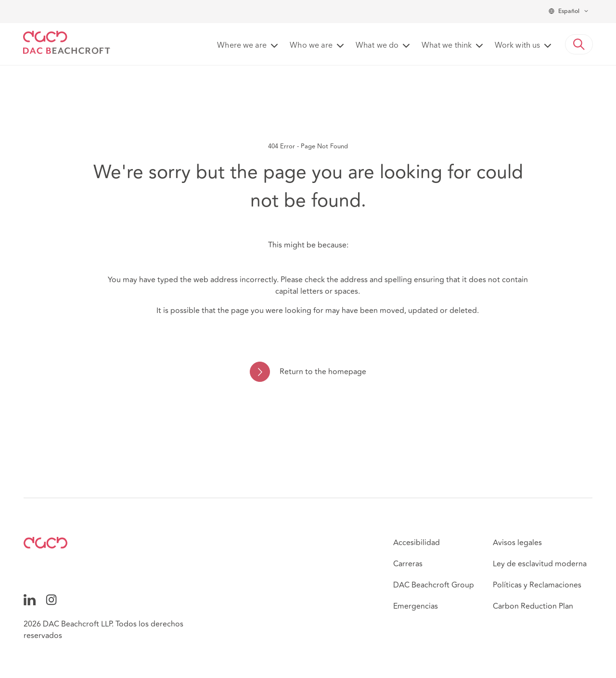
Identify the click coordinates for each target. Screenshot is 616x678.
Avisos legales (517, 543)
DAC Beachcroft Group (434, 585)
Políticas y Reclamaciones (537, 585)
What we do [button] (377, 46)
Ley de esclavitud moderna (540, 564)
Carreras (408, 564)
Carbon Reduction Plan (533, 606)
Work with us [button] (517, 46)
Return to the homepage (323, 372)
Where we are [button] (242, 46)
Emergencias (416, 606)
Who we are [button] (311, 46)
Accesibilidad (417, 543)
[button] (579, 44)
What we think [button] (447, 46)
